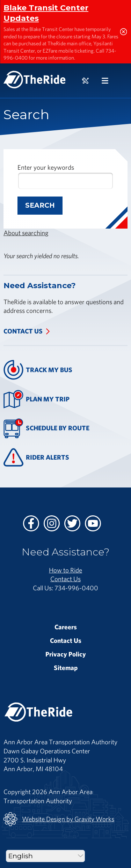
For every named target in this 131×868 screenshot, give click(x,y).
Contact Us (23, 331)
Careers (66, 627)
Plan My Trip (37, 399)
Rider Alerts (36, 457)
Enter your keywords (46, 167)
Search (40, 205)
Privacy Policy (66, 654)
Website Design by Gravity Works (59, 819)
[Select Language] (45, 856)
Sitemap (66, 668)
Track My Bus (38, 370)
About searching (26, 233)
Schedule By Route (46, 428)
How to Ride (65, 570)
